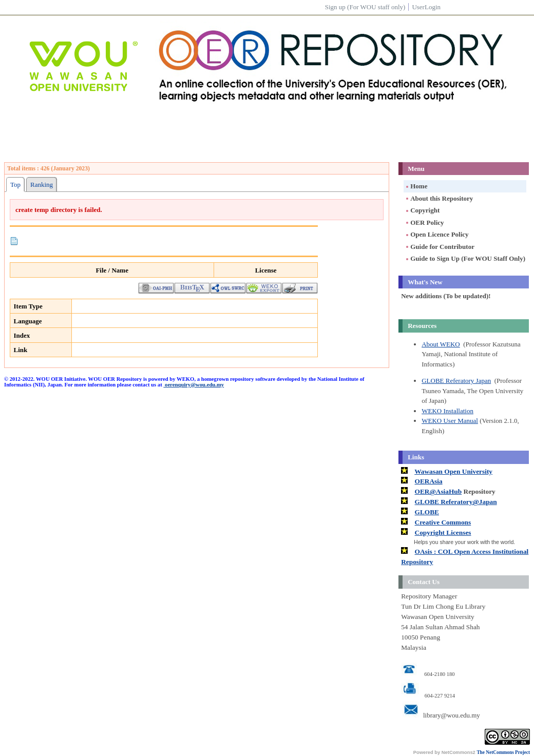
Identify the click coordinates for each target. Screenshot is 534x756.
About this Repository (439, 198)
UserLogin (426, 7)
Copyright (422, 210)
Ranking (42, 185)
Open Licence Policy (436, 234)
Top (15, 185)
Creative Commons (443, 522)
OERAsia (429, 481)
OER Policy (424, 222)
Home (416, 186)
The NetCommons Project (503, 752)
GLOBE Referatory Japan (456, 381)
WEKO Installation (447, 411)
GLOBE (427, 512)
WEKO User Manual (450, 421)
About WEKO (441, 344)
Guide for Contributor (440, 247)
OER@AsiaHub (438, 491)
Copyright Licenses (443, 532)
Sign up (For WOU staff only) (365, 7)
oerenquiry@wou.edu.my (194, 385)
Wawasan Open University (453, 471)
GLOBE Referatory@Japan (456, 502)
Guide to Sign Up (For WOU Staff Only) (465, 258)
